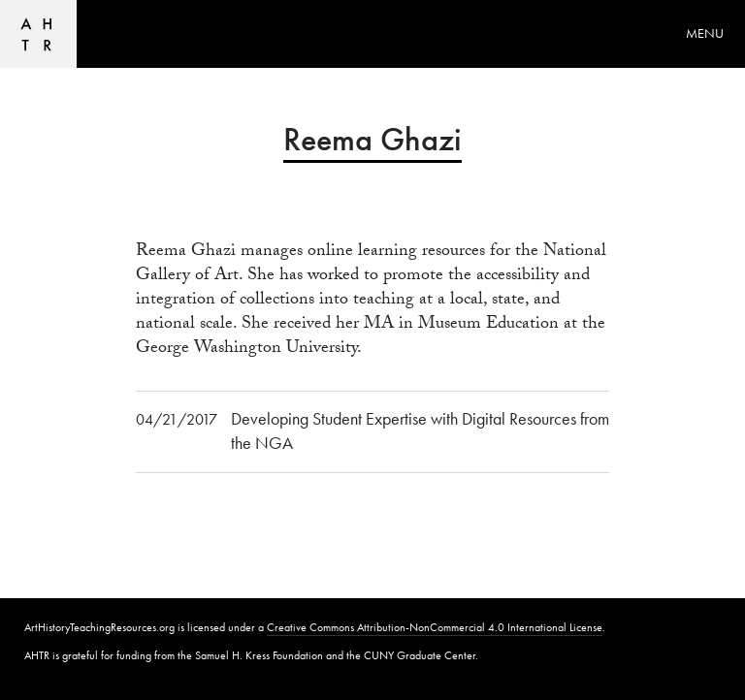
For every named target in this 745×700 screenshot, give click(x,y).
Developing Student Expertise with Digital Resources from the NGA (420, 430)
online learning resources (396, 253)
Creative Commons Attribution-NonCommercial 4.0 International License (435, 627)
